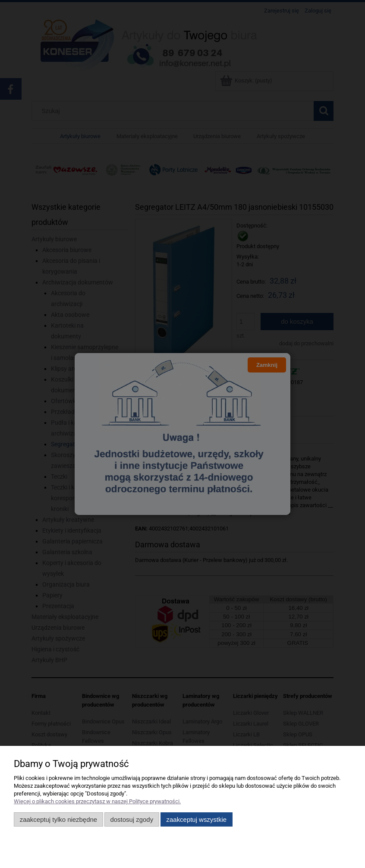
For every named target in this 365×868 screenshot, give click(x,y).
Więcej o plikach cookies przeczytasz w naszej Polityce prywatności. (97, 801)
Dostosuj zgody (132, 819)
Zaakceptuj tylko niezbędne (58, 819)
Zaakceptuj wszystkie (197, 819)
